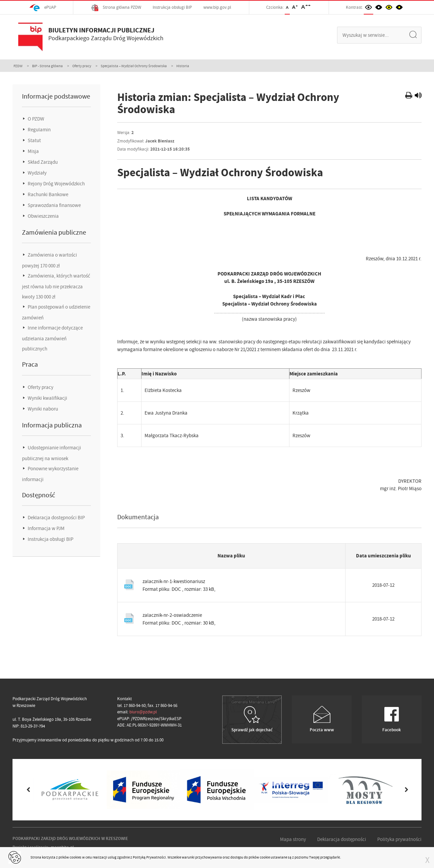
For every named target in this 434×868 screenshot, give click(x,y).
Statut (34, 140)
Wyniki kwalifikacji (47, 398)
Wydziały (37, 173)
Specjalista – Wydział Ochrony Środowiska (134, 66)
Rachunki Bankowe (47, 194)
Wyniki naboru (42, 409)
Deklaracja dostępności (342, 839)
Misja (33, 151)
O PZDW (35, 119)
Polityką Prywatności (149, 857)
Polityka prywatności (399, 839)
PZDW (18, 66)
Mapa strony (293, 839)
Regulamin (39, 130)
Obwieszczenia (43, 216)
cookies (75, 857)
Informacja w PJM (46, 528)
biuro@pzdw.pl (143, 712)
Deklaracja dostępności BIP (56, 518)
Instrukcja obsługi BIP (172, 7)
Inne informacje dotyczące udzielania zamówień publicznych (52, 338)
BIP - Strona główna (47, 66)
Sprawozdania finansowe (54, 205)
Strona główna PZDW (116, 8)
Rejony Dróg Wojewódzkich (56, 184)
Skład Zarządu (42, 162)
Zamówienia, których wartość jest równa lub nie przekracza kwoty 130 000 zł (56, 286)
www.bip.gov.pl (217, 7)
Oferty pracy (82, 66)
